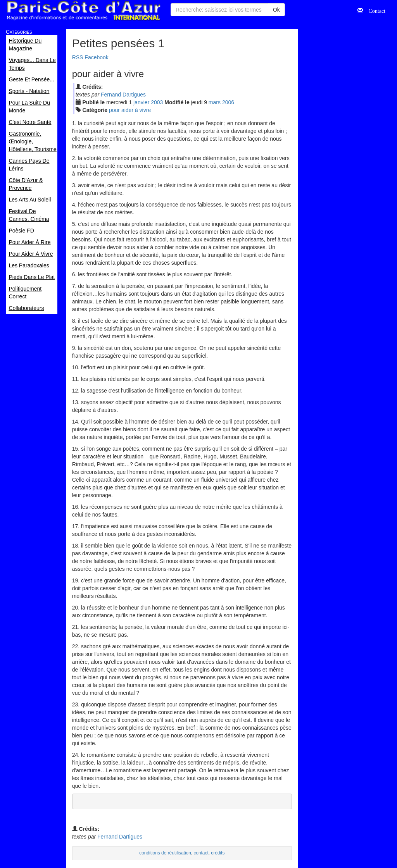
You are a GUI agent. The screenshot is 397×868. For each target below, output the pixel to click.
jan (141, 102)
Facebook (96, 57)
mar (215, 102)
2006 (228, 102)
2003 (157, 102)
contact (201, 853)
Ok (276, 10)
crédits (218, 853)
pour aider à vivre (130, 110)
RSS (78, 57)
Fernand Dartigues (123, 95)
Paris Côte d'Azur (83, 11)
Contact (374, 10)
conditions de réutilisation (165, 853)
